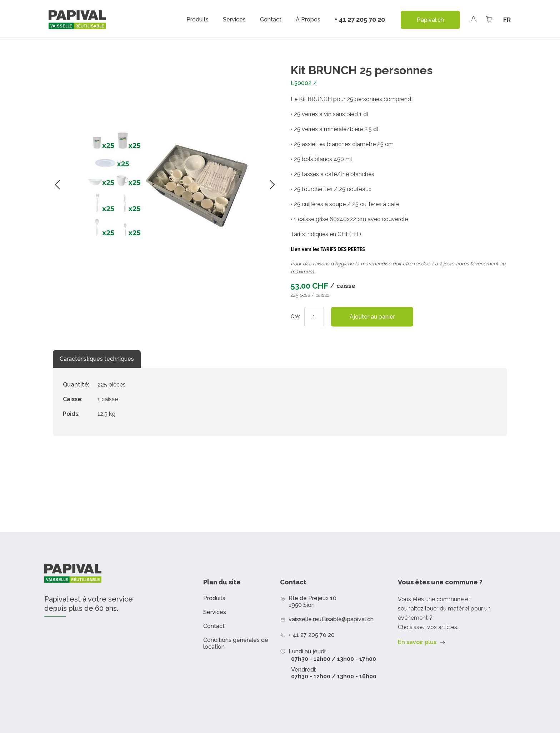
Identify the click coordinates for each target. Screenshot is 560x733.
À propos (308, 20)
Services (234, 20)
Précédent (57, 185)
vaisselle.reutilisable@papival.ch (331, 619)
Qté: (295, 316)
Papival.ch (430, 20)
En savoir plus (417, 642)
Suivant (272, 185)
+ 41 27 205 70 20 (360, 19)
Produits (197, 20)
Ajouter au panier (372, 317)
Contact (271, 20)
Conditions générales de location (236, 643)
